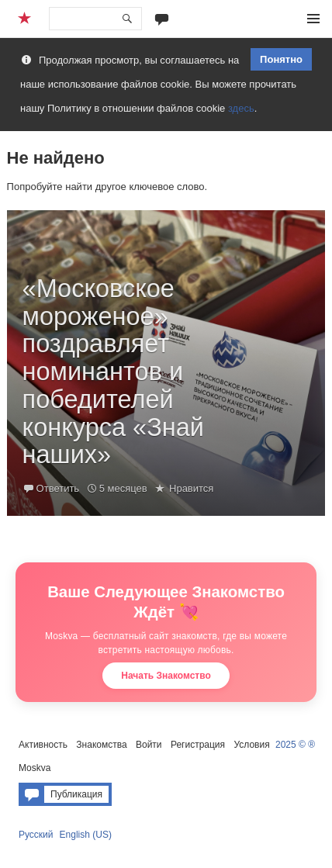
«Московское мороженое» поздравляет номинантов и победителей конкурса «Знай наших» (113, 372)
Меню (313, 19)
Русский (36, 835)
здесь (241, 108)
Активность (43, 745)
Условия (251, 745)
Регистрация (198, 745)
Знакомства (101, 745)
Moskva (35, 768)
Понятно (281, 59)
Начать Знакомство (166, 676)
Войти (149, 745)
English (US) (86, 835)
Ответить (58, 488)
